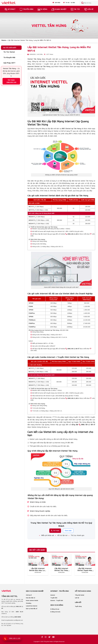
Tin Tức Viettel (9, 52)
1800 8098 (17, 617)
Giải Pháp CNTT (9, 63)
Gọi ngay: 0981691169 (11, 81)
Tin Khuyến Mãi (9, 57)
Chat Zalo (68, 531)
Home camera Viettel (32, 600)
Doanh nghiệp (59, 9)
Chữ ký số (29, 595)
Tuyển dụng (78, 606)
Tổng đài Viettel (80, 595)
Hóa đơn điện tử (31, 598)
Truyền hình (54, 598)
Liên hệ (89, 9)
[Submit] (82, 3)
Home (4, 40)
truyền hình (27, 9)
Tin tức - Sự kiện (69, 3)
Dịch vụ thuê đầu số (32, 609)
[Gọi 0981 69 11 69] (5, 639)
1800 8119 (19, 612)
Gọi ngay (55, 530)
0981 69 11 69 (71, 349)
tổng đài (75, 425)
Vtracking (29, 603)
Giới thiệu (56, 3)
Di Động (42, 9)
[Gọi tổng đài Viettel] (12, 638)
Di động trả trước (55, 612)
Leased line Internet (32, 606)
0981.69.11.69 (72, 234)
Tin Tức (75, 9)
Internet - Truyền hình (57, 600)
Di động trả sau (55, 609)
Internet (10, 9)
